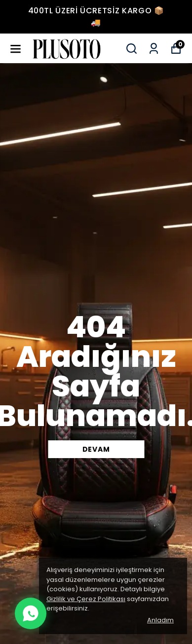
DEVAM (96, 449)
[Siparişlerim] (154, 49)
